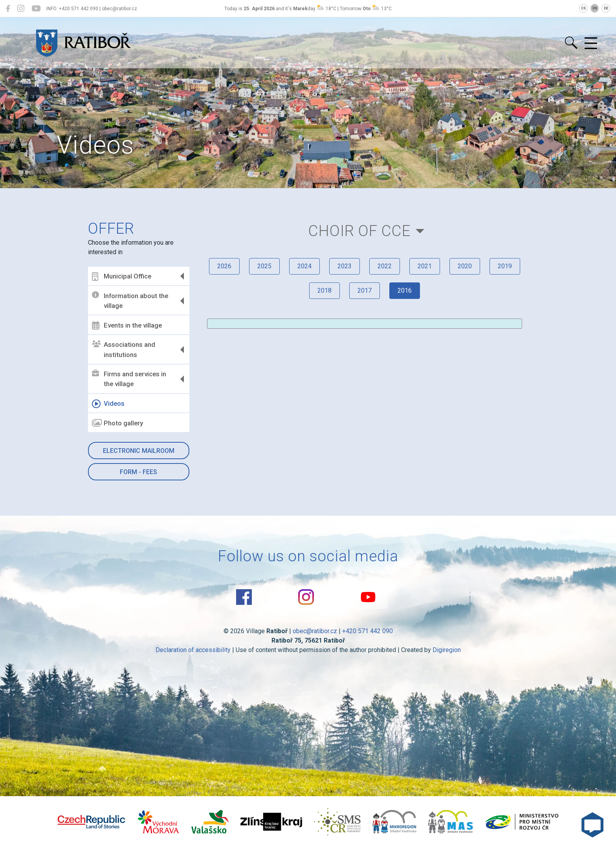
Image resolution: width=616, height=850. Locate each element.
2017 (365, 290)
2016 (405, 290)
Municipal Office (122, 277)
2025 (264, 266)
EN (595, 8)
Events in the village (127, 325)
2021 (425, 266)
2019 (505, 266)
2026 (224, 266)
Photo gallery (117, 423)
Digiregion (447, 650)
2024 (304, 266)
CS (583, 8)
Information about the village (130, 300)
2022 (385, 266)
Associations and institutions (124, 350)
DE (606, 8)
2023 (345, 266)
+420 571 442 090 (368, 631)
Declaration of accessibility (193, 650)
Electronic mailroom (139, 451)
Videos (108, 404)
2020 (465, 266)
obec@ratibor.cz (315, 631)
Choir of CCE (359, 231)
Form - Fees (138, 472)
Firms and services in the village (129, 379)
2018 (324, 290)
